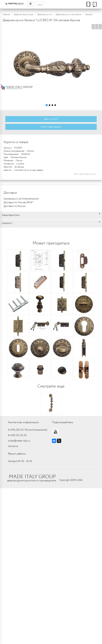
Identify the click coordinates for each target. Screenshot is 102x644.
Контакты (13, 446)
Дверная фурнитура (24, 15)
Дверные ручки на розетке (69, 15)
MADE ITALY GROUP (32, 477)
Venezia (89, 15)
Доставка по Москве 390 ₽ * (19, 202)
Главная (6, 15)
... (40, 4)
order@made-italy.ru (19, 441)
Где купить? (51, 119)
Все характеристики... (86, 174)
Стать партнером (51, 127)
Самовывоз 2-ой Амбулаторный (21, 199)
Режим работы (17, 454)
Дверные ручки (44, 15)
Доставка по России (14, 206)
